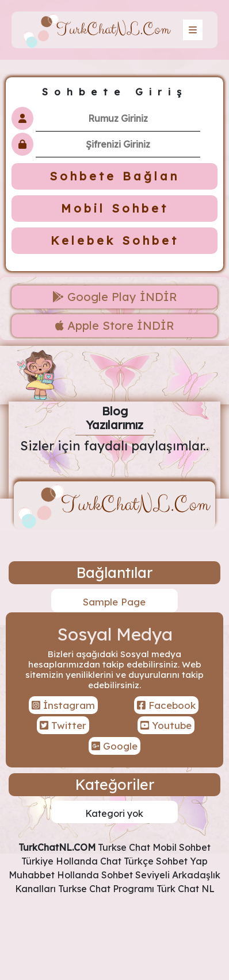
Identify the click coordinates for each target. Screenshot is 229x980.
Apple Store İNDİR (115, 325)
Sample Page (114, 602)
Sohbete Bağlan (114, 176)
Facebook (166, 705)
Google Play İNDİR (115, 297)
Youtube (166, 725)
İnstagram (63, 705)
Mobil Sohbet (115, 208)
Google (114, 746)
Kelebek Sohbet (115, 240)
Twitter (63, 725)
